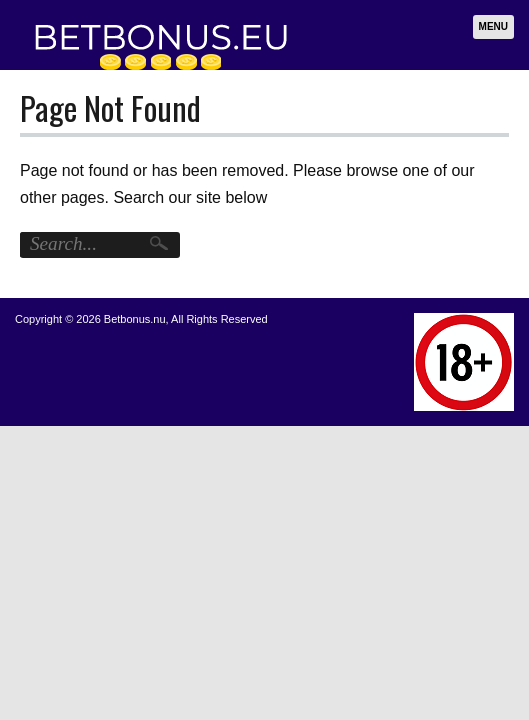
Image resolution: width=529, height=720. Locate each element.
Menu (493, 26)
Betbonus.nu (135, 319)
